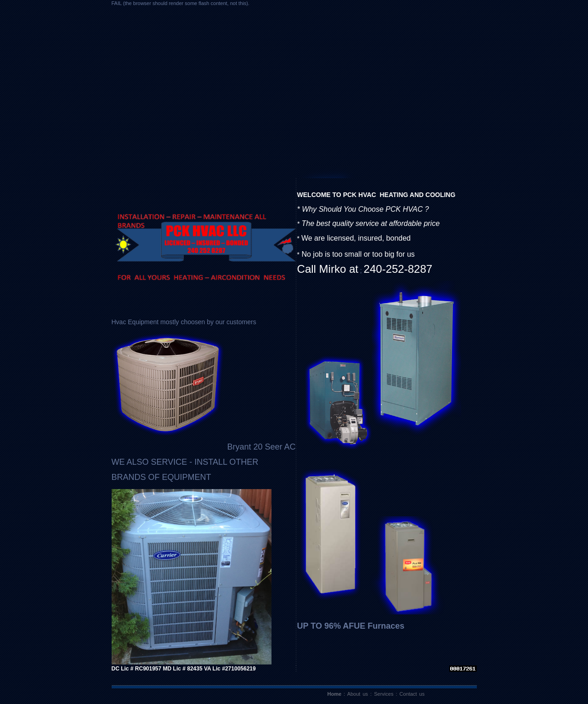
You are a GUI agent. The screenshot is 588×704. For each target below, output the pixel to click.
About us (358, 694)
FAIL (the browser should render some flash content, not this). (181, 3)
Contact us (412, 694)
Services (384, 694)
